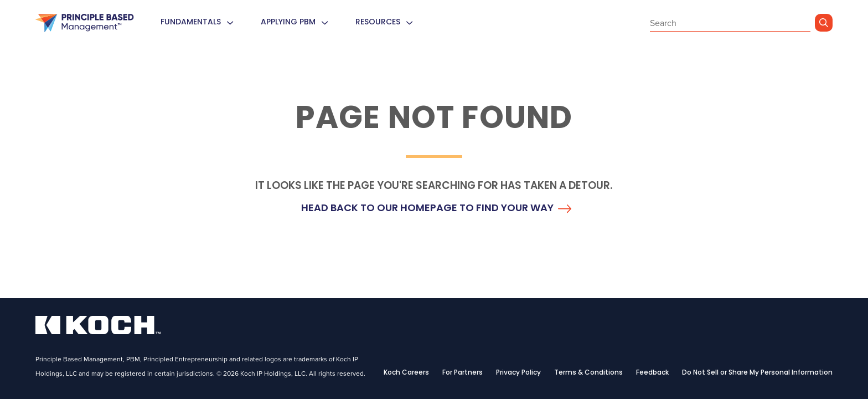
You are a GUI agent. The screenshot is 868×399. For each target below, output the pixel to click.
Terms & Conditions (588, 373)
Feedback (652, 373)
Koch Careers (406, 373)
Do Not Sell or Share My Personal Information (757, 373)
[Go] (824, 23)
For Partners (463, 373)
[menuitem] (230, 23)
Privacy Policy (518, 373)
